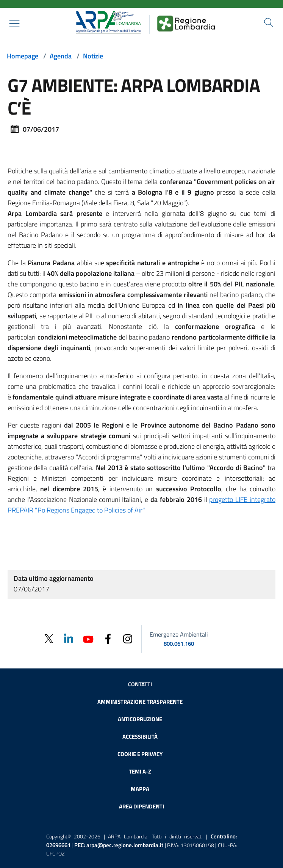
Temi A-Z (140, 771)
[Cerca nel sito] (269, 22)
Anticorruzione (140, 719)
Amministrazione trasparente (140, 702)
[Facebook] (108, 638)
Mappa (140, 789)
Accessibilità (140, 737)
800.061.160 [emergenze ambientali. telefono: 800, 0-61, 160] (179, 644)
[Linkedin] (69, 638)
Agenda (61, 56)
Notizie (93, 56)
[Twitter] (49, 639)
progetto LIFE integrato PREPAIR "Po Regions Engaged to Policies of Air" (141, 505)
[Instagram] (128, 638)
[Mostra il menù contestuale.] (14, 24)
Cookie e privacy (140, 754)
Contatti (140, 684)
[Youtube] (88, 638)
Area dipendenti (141, 806)
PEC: (119, 845)
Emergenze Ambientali (179, 634)
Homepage (23, 56)
